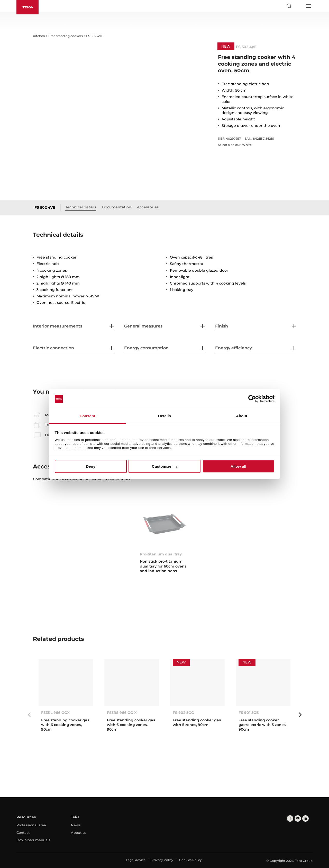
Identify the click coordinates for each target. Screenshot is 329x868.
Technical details (81, 207)
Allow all (238, 466)
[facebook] (290, 818)
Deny (91, 466)
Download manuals (33, 840)
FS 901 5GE (249, 713)
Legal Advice (136, 860)
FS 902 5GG (183, 713)
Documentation (117, 207)
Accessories (148, 207)
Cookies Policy (190, 860)
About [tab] (242, 416)
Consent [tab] (88, 416)
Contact (23, 832)
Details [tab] (164, 416)
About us (79, 832)
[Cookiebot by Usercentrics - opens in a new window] (252, 399)
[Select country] (298, 6)
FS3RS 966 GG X (122, 713)
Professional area (31, 825)
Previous (29, 715)
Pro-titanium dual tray (161, 554)
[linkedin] (305, 818)
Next (300, 715)
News (76, 825)
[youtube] (298, 818)
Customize (165, 466)
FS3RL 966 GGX (55, 713)
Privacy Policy (162, 860)
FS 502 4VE (45, 207)
